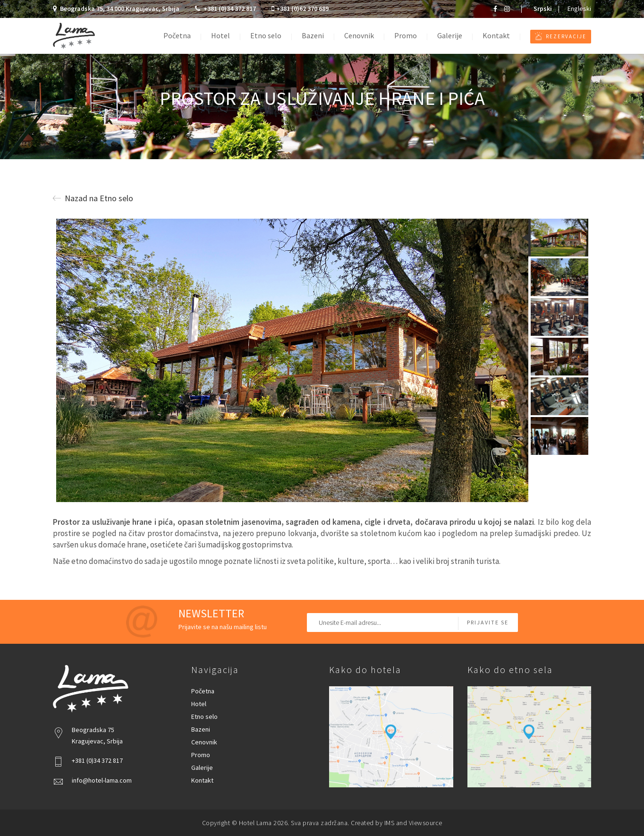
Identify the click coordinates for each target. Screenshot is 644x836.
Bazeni (313, 35)
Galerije (450, 35)
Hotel (220, 35)
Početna (177, 35)
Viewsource (426, 823)
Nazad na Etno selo (93, 198)
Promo (406, 35)
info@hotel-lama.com (102, 780)
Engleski (579, 9)
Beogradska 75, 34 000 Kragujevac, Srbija (117, 9)
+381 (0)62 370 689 (300, 9)
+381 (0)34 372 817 (226, 9)
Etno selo (266, 35)
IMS (390, 823)
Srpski (543, 9)
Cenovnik (359, 35)
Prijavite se (488, 622)
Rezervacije (561, 36)
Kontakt (496, 35)
